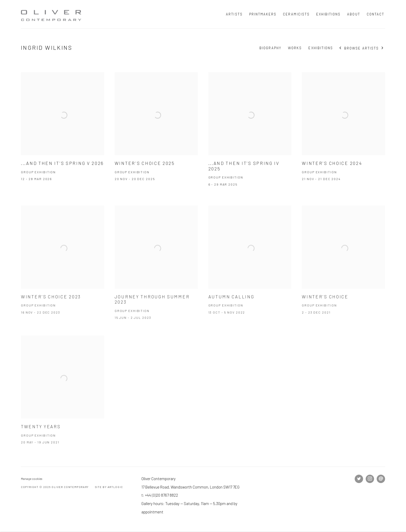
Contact (376, 14)
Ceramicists (296, 14)
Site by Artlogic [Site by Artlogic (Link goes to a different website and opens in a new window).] (109, 487)
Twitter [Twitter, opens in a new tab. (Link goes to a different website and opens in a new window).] (359, 479)
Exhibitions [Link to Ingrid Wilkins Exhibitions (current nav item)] (321, 48)
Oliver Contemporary (52, 14)
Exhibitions (329, 14)
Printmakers (263, 14)
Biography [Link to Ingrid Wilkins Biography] (270, 48)
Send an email (381, 479)
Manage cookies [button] (32, 479)
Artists (234, 14)
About (354, 14)
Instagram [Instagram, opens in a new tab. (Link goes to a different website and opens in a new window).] (370, 479)
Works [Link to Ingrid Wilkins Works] (295, 48)
